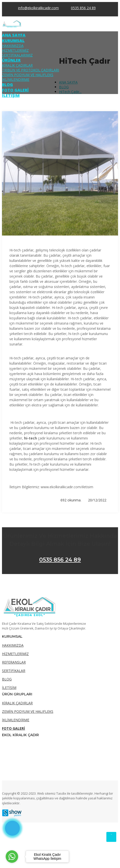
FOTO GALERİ (15, 90)
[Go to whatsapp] (12, 857)
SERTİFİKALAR (14, 671)
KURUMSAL (13, 41)
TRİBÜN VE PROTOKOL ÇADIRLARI (30, 70)
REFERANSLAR (14, 662)
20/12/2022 (96, 500)
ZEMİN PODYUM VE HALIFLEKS (28, 75)
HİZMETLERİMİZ (15, 50)
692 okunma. (70, 500)
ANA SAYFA (14, 35)
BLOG (7, 85)
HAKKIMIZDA (13, 46)
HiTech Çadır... (70, 92)
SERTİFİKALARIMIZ (17, 55)
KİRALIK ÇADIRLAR (17, 65)
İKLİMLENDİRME (16, 79)
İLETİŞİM (11, 96)
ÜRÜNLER (11, 60)
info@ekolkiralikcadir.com (38, 8)
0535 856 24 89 (60, 560)
